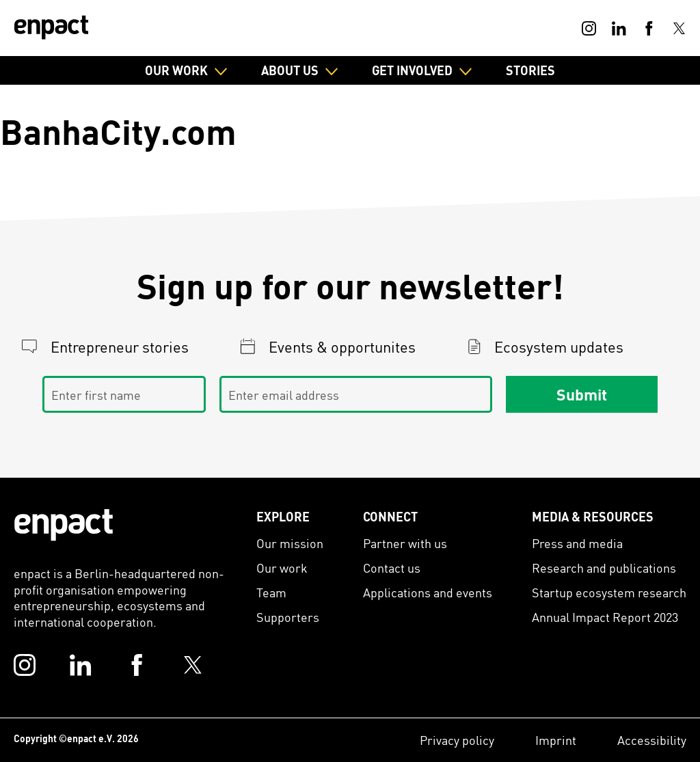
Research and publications (604, 568)
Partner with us (405, 543)
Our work (282, 568)
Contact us (392, 568)
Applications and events (428, 592)
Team (271, 592)
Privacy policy (457, 740)
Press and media (577, 543)
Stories (530, 70)
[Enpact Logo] (64, 525)
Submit (582, 394)
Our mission (290, 543)
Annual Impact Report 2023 (605, 617)
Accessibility (652, 740)
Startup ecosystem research (609, 592)
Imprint (556, 740)
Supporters (288, 617)
